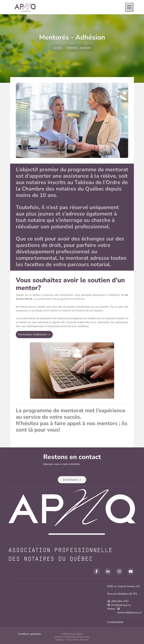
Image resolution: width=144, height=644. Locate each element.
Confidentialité (115, 622)
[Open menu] (129, 7)
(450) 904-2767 (118, 601)
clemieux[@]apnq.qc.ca (129, 611)
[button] (34, 335)
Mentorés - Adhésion (79, 48)
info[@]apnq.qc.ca (119, 605)
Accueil (58, 48)
